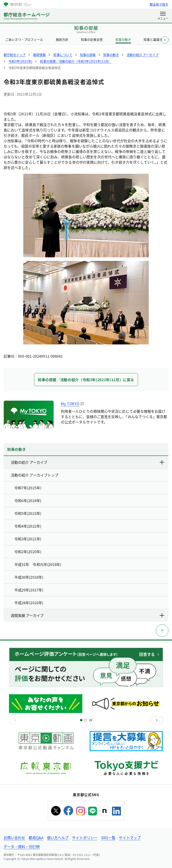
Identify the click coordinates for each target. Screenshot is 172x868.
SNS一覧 (108, 838)
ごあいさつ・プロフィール (24, 39)
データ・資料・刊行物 (22, 847)
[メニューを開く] (163, 16)
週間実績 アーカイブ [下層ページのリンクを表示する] (88, 615)
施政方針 (62, 39)
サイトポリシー (85, 838)
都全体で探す (159, 4)
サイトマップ (130, 838)
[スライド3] (85, 720)
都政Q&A (36, 838)
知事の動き (123, 39)
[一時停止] (91, 720)
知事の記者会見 (92, 39)
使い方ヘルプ (58, 838)
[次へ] (157, 720)
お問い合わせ (14, 838)
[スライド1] (81, 720)
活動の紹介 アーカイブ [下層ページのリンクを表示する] (88, 462)
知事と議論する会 (156, 39)
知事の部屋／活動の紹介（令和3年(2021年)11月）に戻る (86, 380)
